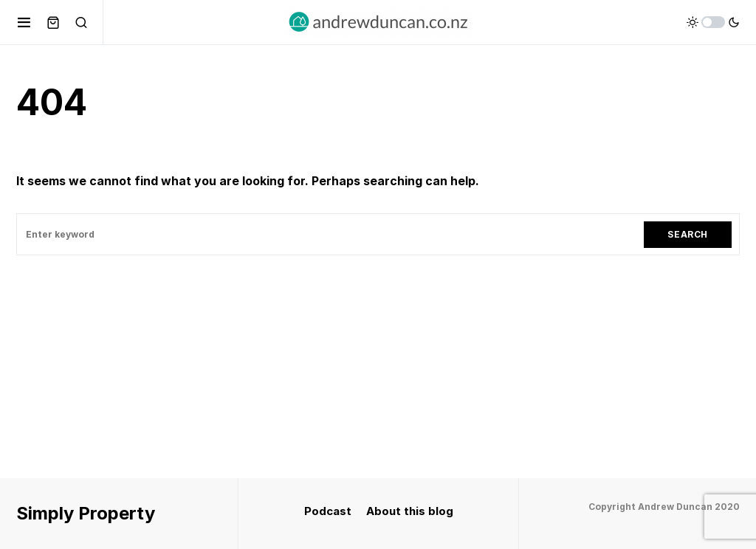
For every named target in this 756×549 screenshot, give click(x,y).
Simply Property (86, 513)
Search (688, 234)
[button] (24, 22)
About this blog (410, 511)
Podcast (328, 511)
